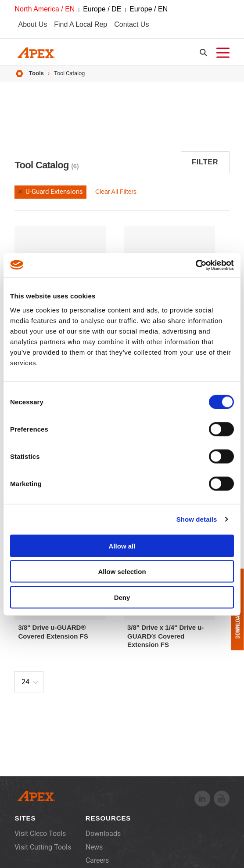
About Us (32, 24)
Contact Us (131, 24)
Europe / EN (149, 9)
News (94, 847)
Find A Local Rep (81, 24)
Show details (197, 519)
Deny (122, 597)
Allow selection (122, 572)
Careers (97, 860)
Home (20, 74)
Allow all (122, 546)
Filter (205, 162)
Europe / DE (102, 9)
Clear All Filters (116, 192)
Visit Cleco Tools (40, 833)
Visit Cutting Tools (43, 847)
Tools (36, 73)
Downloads (103, 833)
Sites (25, 818)
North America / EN (45, 9)
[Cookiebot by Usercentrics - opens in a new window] (196, 265)
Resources (108, 818)
